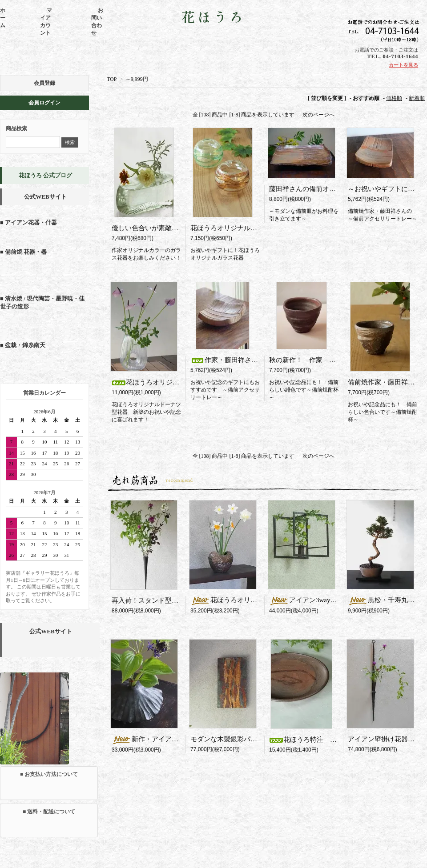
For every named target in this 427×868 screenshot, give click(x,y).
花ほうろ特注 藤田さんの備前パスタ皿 (336, 740)
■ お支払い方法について (49, 774)
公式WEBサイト (45, 197)
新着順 (417, 98)
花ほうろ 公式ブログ (45, 175)
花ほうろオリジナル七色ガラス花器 (244, 228)
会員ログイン (44, 103)
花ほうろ (213, 18)
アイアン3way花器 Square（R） (331, 600)
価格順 (394, 98)
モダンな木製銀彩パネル (227, 739)
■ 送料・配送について (49, 812)
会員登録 (44, 83)
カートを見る (403, 65)
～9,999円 (137, 79)
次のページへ (318, 115)
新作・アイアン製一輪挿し (165, 739)
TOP (112, 79)
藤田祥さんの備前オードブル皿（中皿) (327, 189)
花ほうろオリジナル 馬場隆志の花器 (257, 600)
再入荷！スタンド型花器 (152, 600)
